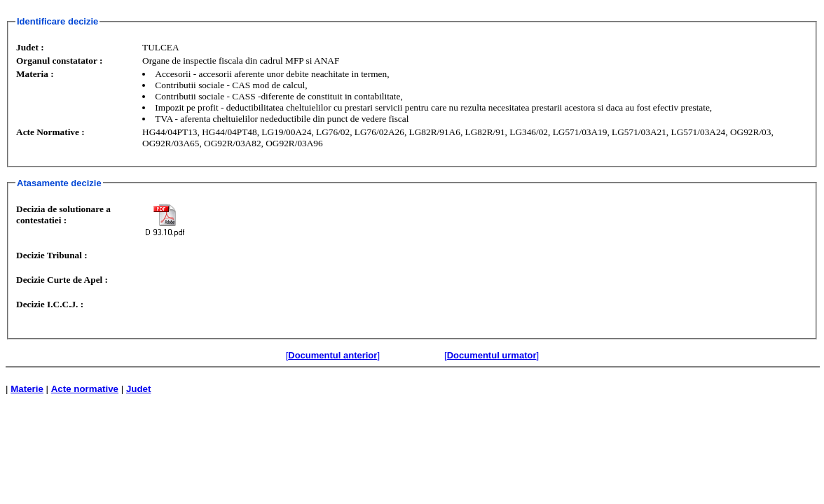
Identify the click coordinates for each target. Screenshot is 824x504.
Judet (139, 389)
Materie (27, 389)
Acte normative (85, 389)
